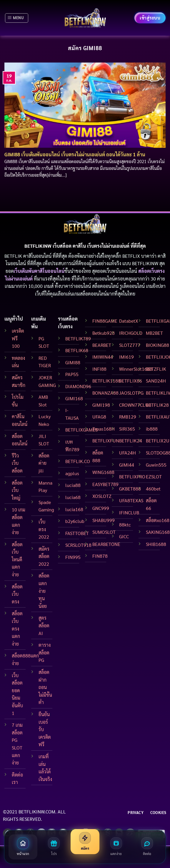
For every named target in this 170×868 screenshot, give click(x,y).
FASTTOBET (77, 533)
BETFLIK (13, 256)
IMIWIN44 (103, 357)
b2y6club (75, 521)
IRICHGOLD (131, 333)
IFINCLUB (129, 512)
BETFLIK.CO (78, 461)
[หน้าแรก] (23, 847)
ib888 (152, 429)
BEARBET (102, 345)
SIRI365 (127, 429)
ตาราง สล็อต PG (45, 652)
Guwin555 (156, 465)
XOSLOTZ (102, 496)
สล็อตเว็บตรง (17, 594)
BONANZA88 (105, 393)
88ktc (125, 525)
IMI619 (126, 357)
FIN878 (100, 556)
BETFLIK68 (77, 350)
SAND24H (156, 381)
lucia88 (73, 485)
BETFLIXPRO (132, 476)
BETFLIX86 (131, 381)
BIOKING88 (157, 345)
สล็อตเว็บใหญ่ (17, 490)
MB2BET (154, 333)
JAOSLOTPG (131, 393)
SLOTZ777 (130, 345)
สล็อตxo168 (158, 520)
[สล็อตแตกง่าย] (116, 847)
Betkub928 (104, 333)
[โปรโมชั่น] (54, 847)
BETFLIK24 (131, 440)
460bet (153, 489)
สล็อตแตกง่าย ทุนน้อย (44, 591)
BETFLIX (131, 256)
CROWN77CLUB (135, 405)
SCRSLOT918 (78, 545)
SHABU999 (104, 520)
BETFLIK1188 (106, 381)
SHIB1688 (156, 544)
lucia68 (73, 497)
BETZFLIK (156, 369)
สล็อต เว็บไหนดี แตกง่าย (17, 559)
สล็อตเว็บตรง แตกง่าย (17, 628)
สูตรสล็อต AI (44, 625)
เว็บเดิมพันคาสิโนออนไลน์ (39, 271)
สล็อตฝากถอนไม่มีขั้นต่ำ (45, 687)
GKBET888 (130, 489)
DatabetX (129, 321)
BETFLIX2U (158, 440)
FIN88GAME (105, 321)
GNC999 (101, 508)
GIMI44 (127, 465)
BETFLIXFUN (106, 440)
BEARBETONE (106, 544)
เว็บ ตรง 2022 (44, 529)
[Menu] (17, 18)
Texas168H (104, 429)
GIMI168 (74, 398)
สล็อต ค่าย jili (44, 463)
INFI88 (99, 369)
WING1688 (103, 472)
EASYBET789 (105, 484)
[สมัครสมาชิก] (85, 842)
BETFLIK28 (157, 405)
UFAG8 (99, 417)
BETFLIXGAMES (81, 430)
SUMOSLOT (104, 532)
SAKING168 (158, 532)
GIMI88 (73, 362)
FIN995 (73, 557)
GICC (124, 536)
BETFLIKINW (145, 263)
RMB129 (128, 417)
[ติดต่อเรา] (147, 847)
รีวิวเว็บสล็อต (17, 463)
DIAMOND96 (78, 386)
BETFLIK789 (78, 338)
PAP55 (72, 374)
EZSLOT (154, 476)
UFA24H (127, 453)
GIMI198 (101, 405)
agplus (72, 473)
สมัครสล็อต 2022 (44, 556)
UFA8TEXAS (131, 500)
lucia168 (74, 509)
